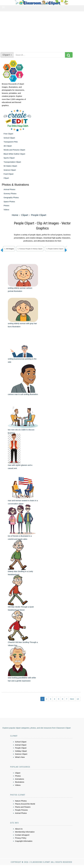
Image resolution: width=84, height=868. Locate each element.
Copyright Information (24, 841)
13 (78, 699)
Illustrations (20, 782)
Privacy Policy (21, 838)
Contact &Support (22, 835)
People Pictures (21, 810)
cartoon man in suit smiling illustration (23, 394)
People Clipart (39, 215)
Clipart (6, 178)
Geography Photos (11, 197)
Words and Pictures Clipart (14, 150)
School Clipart (9, 138)
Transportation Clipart (12, 162)
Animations (20, 779)
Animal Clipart (21, 745)
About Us (19, 829)
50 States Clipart (10, 166)
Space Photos (9, 202)
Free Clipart (8, 134)
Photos (6, 206)
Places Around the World (25, 804)
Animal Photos (9, 189)
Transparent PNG (11, 142)
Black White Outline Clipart (14, 154)
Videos (6, 210)
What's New (20, 757)
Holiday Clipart (21, 751)
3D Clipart (8, 146)
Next (72, 699)
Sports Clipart (9, 158)
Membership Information (25, 832)
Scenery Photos (10, 193)
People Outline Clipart (55, 249)
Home (15, 215)
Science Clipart (10, 170)
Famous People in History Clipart (30, 249)
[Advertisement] (42, 30)
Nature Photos (21, 801)
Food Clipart (9, 174)
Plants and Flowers (23, 807)
